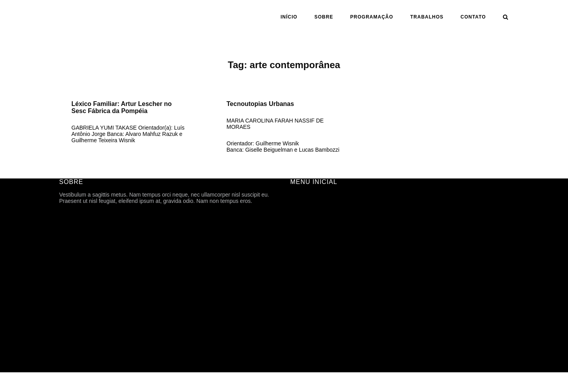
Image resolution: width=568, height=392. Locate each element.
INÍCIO (289, 17)
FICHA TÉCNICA (311, 219)
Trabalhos (427, 17)
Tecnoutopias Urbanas (260, 104)
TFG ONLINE (307, 318)
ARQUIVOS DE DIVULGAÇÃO (328, 252)
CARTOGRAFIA (310, 307)
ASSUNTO (304, 296)
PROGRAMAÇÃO (372, 17)
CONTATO (473, 17)
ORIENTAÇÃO (308, 285)
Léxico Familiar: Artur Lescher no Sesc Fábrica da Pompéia (121, 107)
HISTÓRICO (306, 230)
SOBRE (324, 17)
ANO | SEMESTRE (314, 274)
